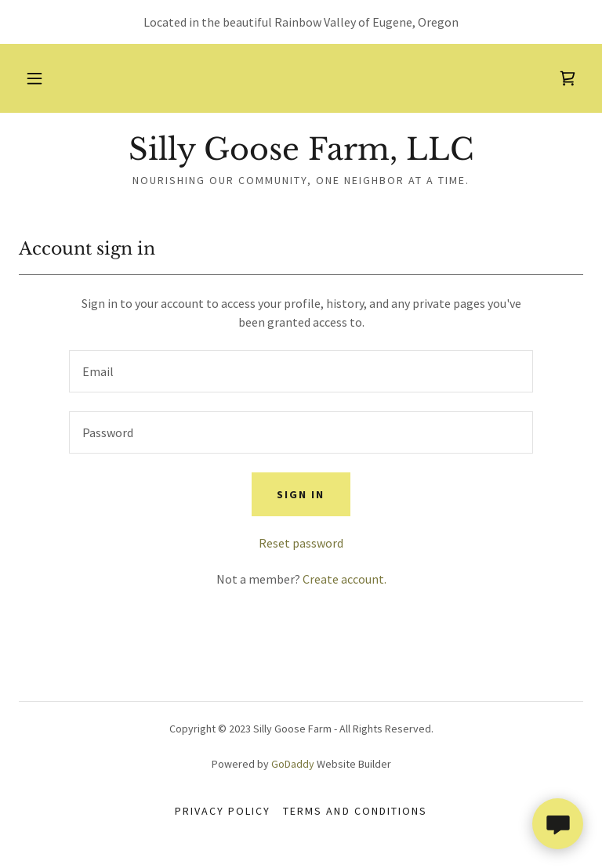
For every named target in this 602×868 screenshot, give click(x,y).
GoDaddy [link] (293, 764)
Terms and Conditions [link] (355, 811)
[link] (568, 78)
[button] (34, 78)
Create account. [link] (345, 579)
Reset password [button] (301, 543)
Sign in (301, 494)
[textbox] (301, 371)
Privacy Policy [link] (223, 811)
